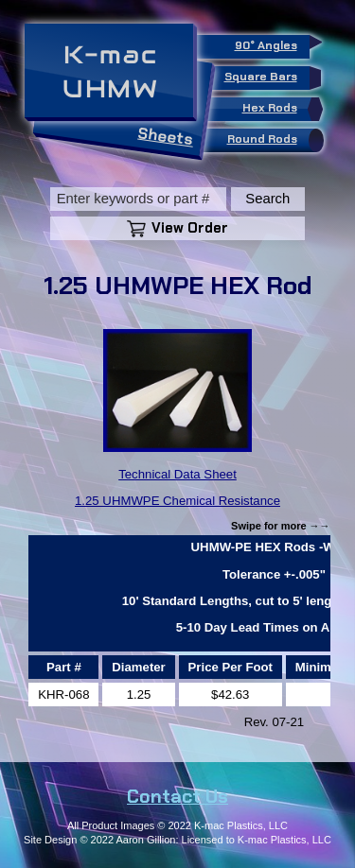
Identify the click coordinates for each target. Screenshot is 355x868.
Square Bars (267, 78)
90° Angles (272, 44)
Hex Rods (280, 109)
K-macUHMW (111, 72)
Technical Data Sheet (177, 474)
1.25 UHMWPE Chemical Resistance (177, 501)
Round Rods (272, 140)
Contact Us (177, 796)
